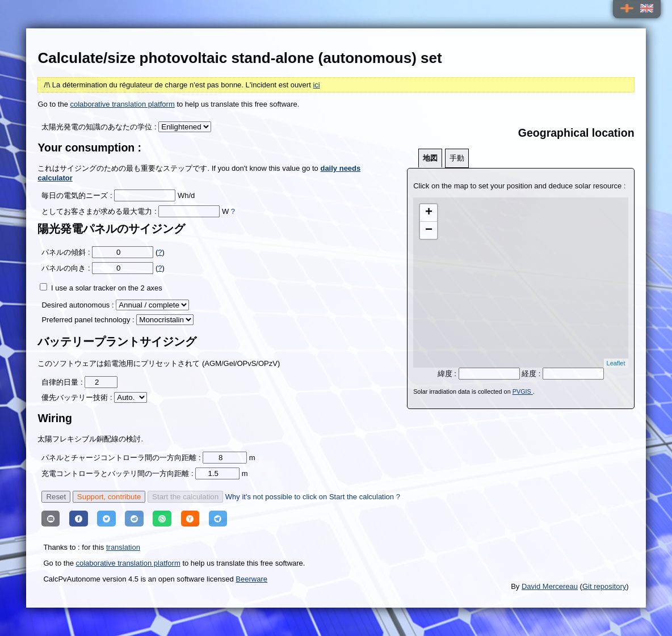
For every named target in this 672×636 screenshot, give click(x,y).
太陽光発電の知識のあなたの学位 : (100, 127)
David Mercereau (550, 586)
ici (316, 85)
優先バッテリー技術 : (78, 397)
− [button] (429, 230)
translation (123, 547)
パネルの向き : (66, 268)
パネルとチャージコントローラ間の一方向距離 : (122, 458)
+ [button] (429, 213)
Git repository (604, 586)
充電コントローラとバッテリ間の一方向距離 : (118, 473)
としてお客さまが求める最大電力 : (99, 211)
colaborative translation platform (123, 104)
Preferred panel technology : (89, 320)
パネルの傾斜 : (66, 252)
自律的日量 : (63, 382)
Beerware (251, 579)
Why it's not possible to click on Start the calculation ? (313, 497)
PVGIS (523, 391)
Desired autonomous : (77, 305)
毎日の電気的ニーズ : (77, 195)
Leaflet (616, 363)
